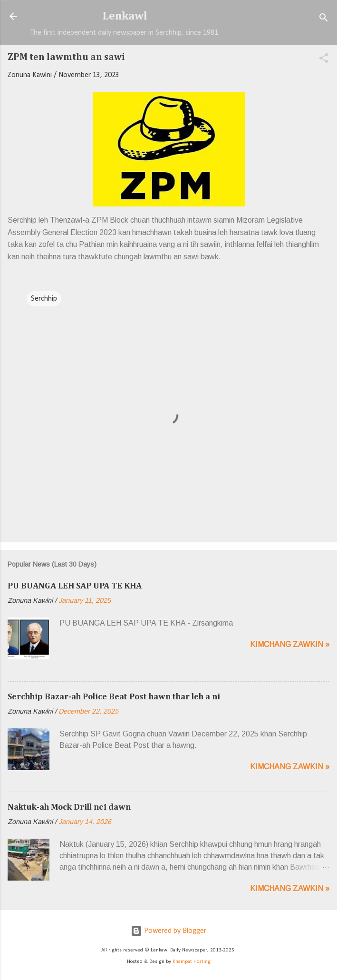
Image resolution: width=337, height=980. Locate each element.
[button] (324, 60)
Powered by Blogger (168, 931)
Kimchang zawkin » (290, 644)
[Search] (324, 19)
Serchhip (44, 299)
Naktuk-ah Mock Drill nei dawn (69, 807)
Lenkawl (125, 16)
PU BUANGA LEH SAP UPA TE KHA (75, 586)
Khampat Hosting (192, 962)
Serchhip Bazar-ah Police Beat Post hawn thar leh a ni (114, 697)
